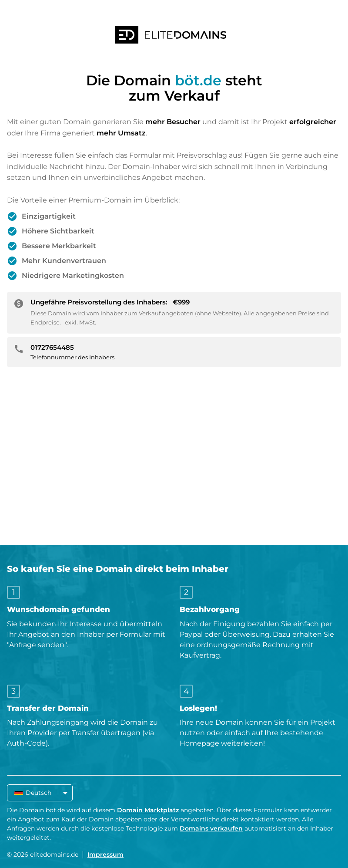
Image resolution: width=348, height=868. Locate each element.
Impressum (105, 854)
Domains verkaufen (211, 828)
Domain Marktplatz (148, 810)
